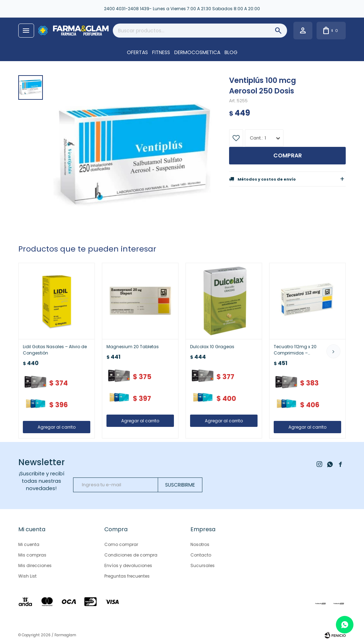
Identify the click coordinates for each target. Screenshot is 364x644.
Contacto (201, 555)
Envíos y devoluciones (128, 565)
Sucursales (203, 565)
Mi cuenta (29, 544)
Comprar (288, 155)
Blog (231, 52)
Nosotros (200, 544)
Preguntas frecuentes (127, 576)
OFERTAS (137, 52)
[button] (333, 351)
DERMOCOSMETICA (197, 52)
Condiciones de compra (131, 555)
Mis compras (32, 555)
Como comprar (121, 544)
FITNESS (161, 52)
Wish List (27, 576)
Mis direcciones (35, 565)
